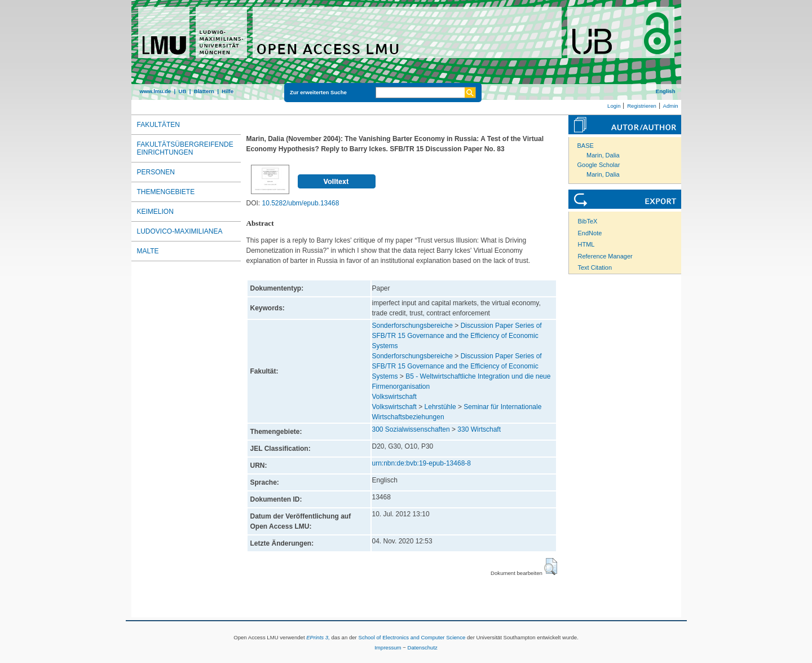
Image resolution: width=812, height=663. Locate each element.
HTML (586, 244)
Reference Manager (605, 256)
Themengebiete (166, 192)
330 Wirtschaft (479, 429)
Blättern (204, 91)
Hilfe (228, 91)
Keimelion (155, 212)
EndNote (590, 233)
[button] (551, 567)
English (666, 91)
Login (614, 106)
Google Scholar (599, 165)
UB (182, 91)
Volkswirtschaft (394, 397)
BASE (586, 146)
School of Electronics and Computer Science (412, 637)
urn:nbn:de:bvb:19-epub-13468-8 (422, 463)
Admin (671, 106)
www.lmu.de (156, 91)
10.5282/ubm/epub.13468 (301, 203)
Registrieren (642, 106)
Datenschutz (423, 647)
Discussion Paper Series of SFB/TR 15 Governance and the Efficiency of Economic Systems (457, 336)
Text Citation (595, 267)
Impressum (388, 647)
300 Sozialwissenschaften (411, 429)
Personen (156, 172)
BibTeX (588, 221)
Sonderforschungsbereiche (412, 326)
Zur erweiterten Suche (318, 92)
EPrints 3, (318, 637)
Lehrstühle (440, 407)
